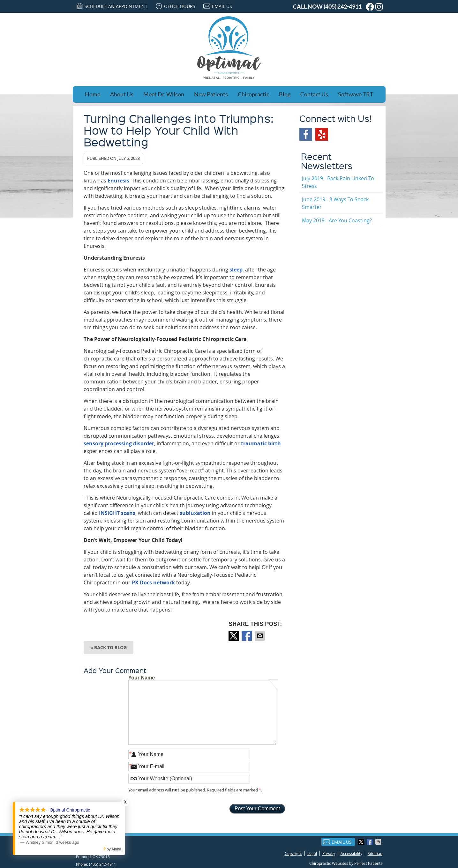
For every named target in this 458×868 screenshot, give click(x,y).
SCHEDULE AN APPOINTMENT (112, 6)
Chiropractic (253, 94)
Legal (312, 853)
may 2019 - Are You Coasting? (337, 220)
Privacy (329, 853)
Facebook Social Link (306, 134)
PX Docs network (153, 582)
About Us (122, 94)
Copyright (293, 853)
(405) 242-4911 (343, 7)
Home (93, 94)
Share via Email (260, 636)
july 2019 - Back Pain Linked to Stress (338, 182)
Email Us (218, 6)
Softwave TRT (356, 94)
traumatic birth (261, 443)
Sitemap (375, 853)
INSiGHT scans (117, 513)
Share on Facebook (247, 636)
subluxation (195, 513)
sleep (236, 270)
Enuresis (118, 181)
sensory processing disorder (119, 443)
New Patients (211, 94)
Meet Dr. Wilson (164, 94)
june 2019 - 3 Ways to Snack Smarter (335, 203)
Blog (285, 94)
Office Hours (175, 6)
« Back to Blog (109, 647)
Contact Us (314, 94)
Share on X (234, 636)
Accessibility (351, 853)
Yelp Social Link (322, 134)
